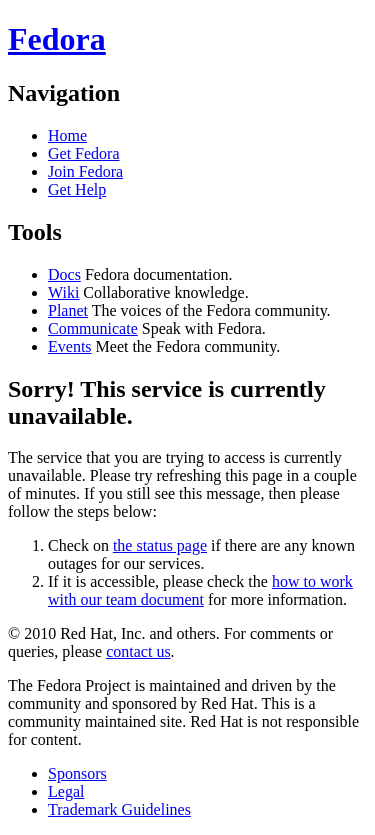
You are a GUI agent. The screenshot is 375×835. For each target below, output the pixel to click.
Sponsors (77, 773)
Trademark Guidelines (119, 809)
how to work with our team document (200, 590)
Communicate (93, 328)
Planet (68, 310)
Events (70, 346)
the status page (160, 545)
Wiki (63, 292)
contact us (138, 651)
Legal (66, 791)
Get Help (77, 189)
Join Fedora (85, 171)
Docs (64, 274)
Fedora (57, 39)
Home (67, 135)
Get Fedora (84, 153)
